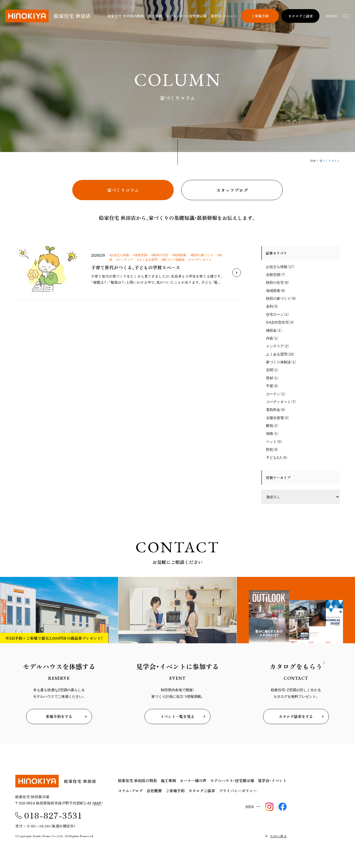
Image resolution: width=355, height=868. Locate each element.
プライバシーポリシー (238, 791)
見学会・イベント (224, 16)
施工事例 (155, 16)
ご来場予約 (175, 791)
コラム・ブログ (130, 791)
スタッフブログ (232, 190)
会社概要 (154, 791)
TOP (313, 161)
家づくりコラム (123, 190)
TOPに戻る (278, 836)
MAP (97, 803)
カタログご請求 (202, 791)
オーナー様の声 (193, 780)
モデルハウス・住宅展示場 (186, 16)
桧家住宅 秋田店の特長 (126, 16)
